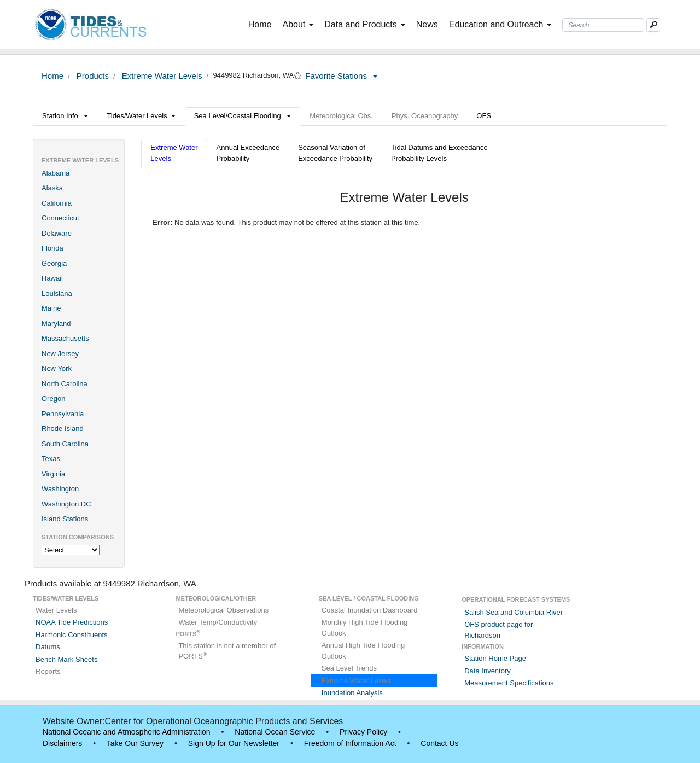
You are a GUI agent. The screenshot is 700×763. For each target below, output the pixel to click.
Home (262, 24)
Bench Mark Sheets (66, 659)
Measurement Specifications (509, 683)
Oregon (53, 398)
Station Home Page (495, 658)
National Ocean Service (275, 732)
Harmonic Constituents (72, 635)
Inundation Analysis (352, 693)
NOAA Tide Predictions (72, 622)
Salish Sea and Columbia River (514, 612)
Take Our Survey (135, 743)
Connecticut (60, 218)
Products (92, 76)
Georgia (54, 263)
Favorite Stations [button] (341, 76)
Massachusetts (65, 338)
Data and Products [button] (365, 24)
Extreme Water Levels (161, 76)
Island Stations (65, 519)
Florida (52, 248)
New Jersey (60, 354)
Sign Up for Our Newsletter (234, 743)
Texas (51, 459)
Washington (60, 489)
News (427, 24)
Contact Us (439, 743)
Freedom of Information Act (350, 743)
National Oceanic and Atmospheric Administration (127, 732)
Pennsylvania (63, 414)
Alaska (52, 188)
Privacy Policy (363, 732)
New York (57, 368)
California (57, 203)
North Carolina (65, 384)
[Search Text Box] (603, 25)
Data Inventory (488, 671)
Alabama (56, 173)
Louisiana (57, 293)
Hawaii (52, 278)
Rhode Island (63, 429)
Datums (48, 647)
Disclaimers (62, 743)
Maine (51, 308)
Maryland (56, 324)
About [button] (298, 24)
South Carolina (65, 444)
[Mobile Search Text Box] (653, 25)
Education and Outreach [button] (500, 24)
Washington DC (66, 504)
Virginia (53, 474)
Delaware (57, 233)
